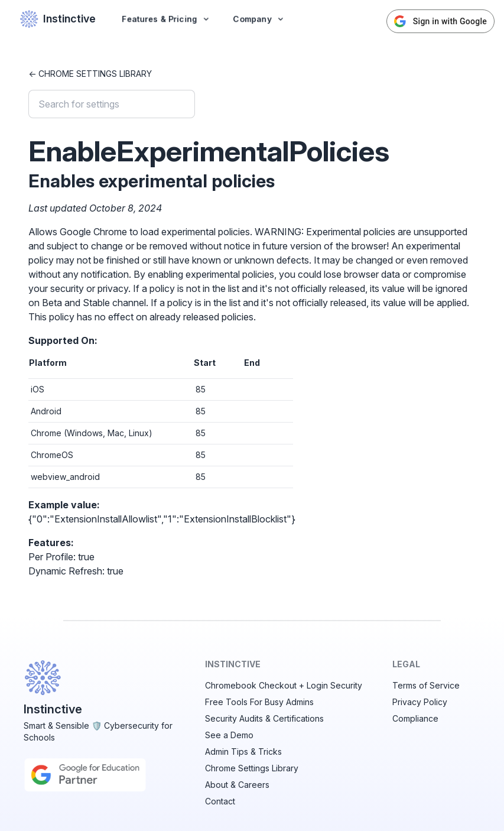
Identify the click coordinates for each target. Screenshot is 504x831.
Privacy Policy (420, 702)
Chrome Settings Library (252, 768)
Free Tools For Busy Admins (259, 702)
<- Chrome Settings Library (90, 74)
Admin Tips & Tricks (243, 752)
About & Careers (237, 785)
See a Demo (229, 735)
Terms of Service (426, 685)
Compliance (415, 718)
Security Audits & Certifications (264, 718)
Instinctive (58, 19)
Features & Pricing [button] (166, 19)
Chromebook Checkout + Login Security (284, 685)
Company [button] (259, 19)
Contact (220, 801)
